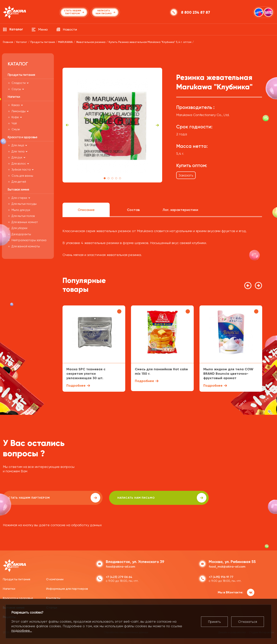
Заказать (186, 175)
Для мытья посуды (24, 204)
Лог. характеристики (180, 210)
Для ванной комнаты (26, 246)
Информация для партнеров (67, 588)
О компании (55, 579)
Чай (14, 123)
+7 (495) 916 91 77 (221, 576)
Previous (67, 125)
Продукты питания (17, 579)
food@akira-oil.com (121, 566)
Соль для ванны (22, 176)
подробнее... (22, 630)
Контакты (53, 598)
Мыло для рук (21, 210)
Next (157, 125)
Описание (86, 210)
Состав (133, 210)
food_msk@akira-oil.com (227, 566)
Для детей (19, 182)
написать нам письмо (112, 498)
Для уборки (19, 228)
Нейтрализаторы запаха (29, 240)
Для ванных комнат (25, 222)
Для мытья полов (23, 216)
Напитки (9, 588)
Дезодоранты (21, 234)
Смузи (16, 129)
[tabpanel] (112, 125)
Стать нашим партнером (37, 498)
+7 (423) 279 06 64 (119, 576)
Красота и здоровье (18, 598)
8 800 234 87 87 (196, 12)
